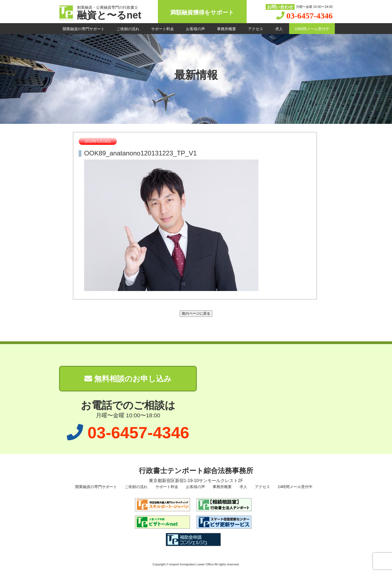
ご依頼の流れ (128, 29)
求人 (279, 29)
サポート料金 (163, 29)
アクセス (256, 29)
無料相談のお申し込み (128, 379)
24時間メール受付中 (312, 29)
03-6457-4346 (310, 16)
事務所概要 (226, 29)
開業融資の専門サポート (84, 29)
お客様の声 (195, 29)
